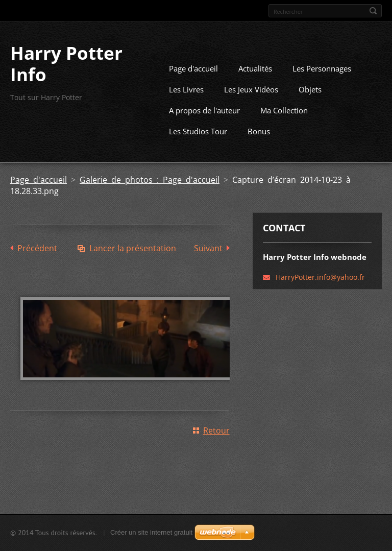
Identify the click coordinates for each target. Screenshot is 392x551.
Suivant (208, 263)
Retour (216, 445)
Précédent (37, 263)
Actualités (255, 84)
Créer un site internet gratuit (151, 536)
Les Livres (186, 105)
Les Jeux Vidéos (251, 105)
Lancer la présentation (133, 263)
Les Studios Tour (198, 147)
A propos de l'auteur (204, 126)
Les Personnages (322, 84)
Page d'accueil (193, 84)
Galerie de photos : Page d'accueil (150, 195)
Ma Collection (284, 126)
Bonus (259, 147)
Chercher (373, 11)
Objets (310, 105)
